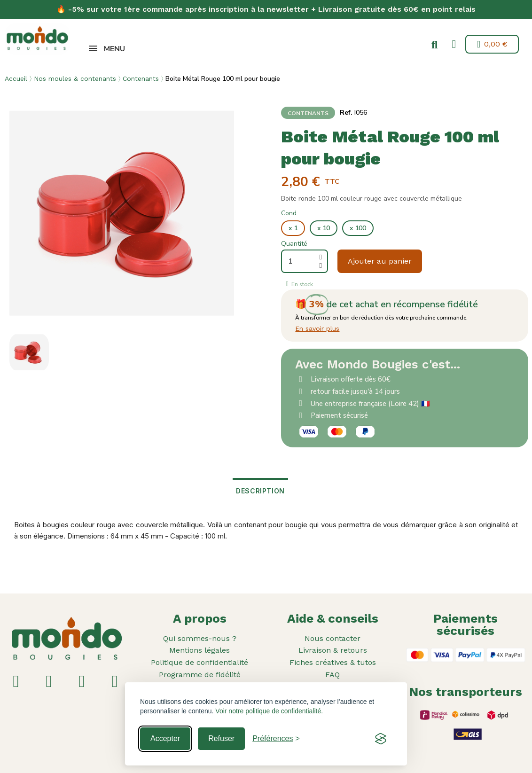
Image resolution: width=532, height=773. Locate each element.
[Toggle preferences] (276, 739)
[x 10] (324, 228)
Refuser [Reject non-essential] (221, 738)
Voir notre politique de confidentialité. (269, 711)
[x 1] (293, 228)
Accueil (16, 78)
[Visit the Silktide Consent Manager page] (381, 739)
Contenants (141, 78)
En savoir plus (317, 328)
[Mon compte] (452, 44)
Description (260, 491)
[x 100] (358, 228)
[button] (433, 45)
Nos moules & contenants (75, 78)
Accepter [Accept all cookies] (165, 738)
